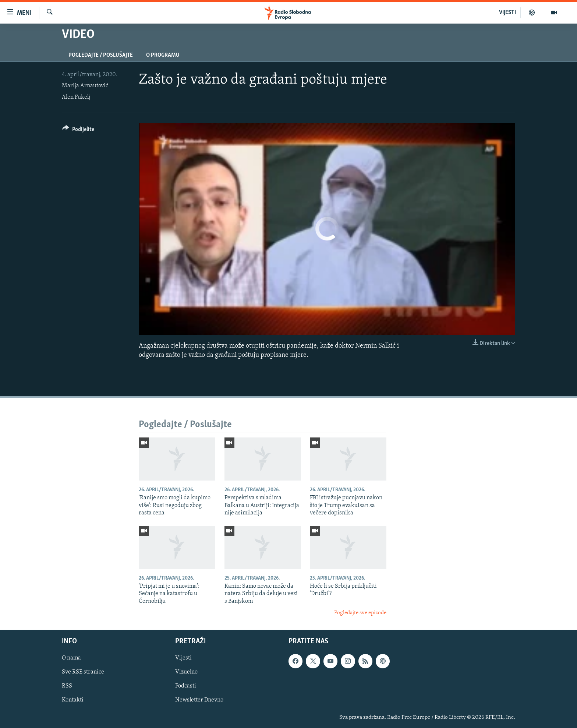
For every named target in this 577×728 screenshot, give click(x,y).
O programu (163, 55)
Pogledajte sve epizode (360, 613)
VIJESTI (507, 13)
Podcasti (186, 686)
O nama (71, 658)
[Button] (78, 131)
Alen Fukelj (76, 97)
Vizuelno (186, 672)
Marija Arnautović (85, 86)
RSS (67, 686)
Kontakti (73, 700)
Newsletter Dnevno (199, 700)
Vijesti (183, 658)
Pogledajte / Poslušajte (101, 55)
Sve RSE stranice (83, 672)
